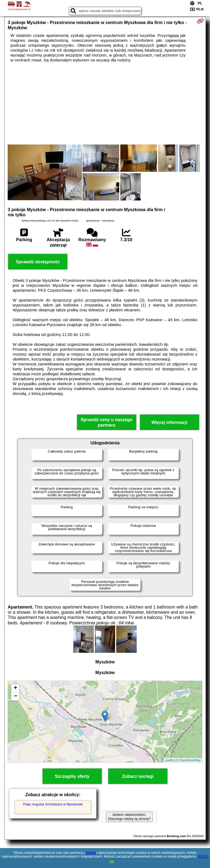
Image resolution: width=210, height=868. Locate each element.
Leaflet (169, 760)
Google (91, 853)
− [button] (15, 696)
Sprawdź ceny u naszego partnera (107, 422)
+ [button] (15, 688)
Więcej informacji (169, 422)
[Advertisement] (105, 104)
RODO (203, 857)
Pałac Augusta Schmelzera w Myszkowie (53, 804)
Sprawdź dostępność (38, 262)
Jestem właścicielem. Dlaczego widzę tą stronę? (129, 817)
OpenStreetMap (190, 760)
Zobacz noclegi (138, 776)
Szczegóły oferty (72, 776)
